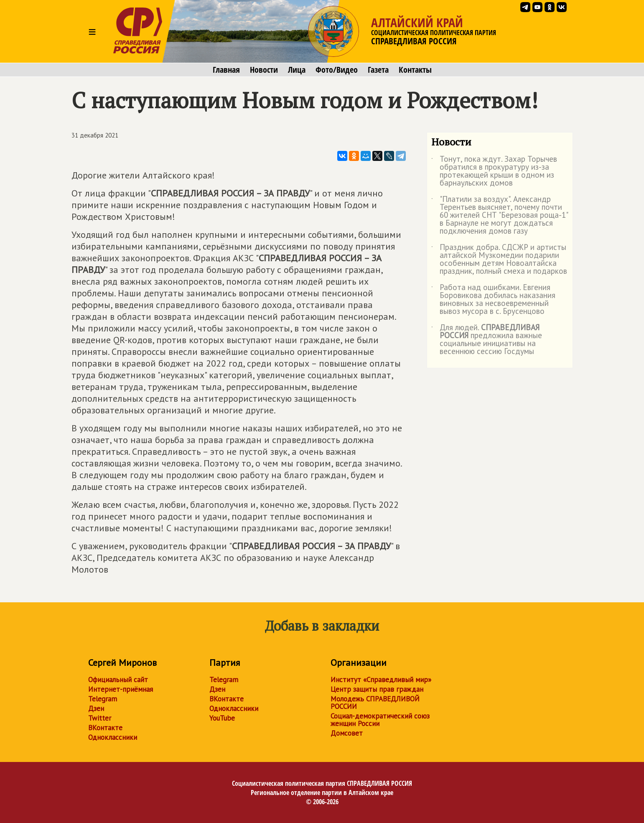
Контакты (415, 70)
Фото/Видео (337, 70)
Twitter (100, 718)
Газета (378, 70)
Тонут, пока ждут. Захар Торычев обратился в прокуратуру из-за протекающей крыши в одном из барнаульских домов (494, 171)
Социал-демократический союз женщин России (380, 720)
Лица (297, 70)
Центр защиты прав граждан (377, 689)
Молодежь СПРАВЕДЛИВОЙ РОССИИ (375, 703)
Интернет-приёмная (121, 689)
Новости (264, 70)
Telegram (103, 699)
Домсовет (347, 733)
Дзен (96, 708)
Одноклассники (113, 737)
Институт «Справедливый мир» (381, 680)
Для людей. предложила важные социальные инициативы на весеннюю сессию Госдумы (487, 340)
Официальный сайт (118, 680)
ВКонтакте (105, 728)
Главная (226, 70)
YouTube (222, 718)
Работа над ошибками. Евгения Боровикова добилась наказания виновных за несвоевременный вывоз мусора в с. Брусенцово (493, 300)
